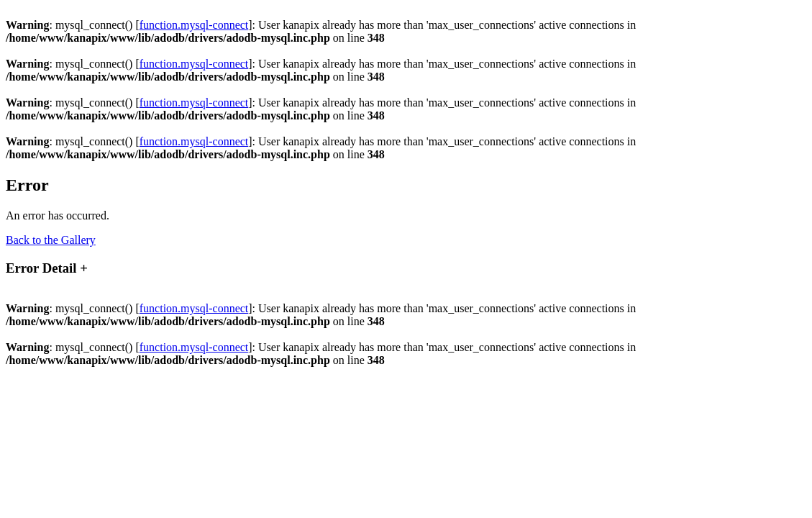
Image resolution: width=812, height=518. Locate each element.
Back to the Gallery (51, 240)
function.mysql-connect (194, 25)
